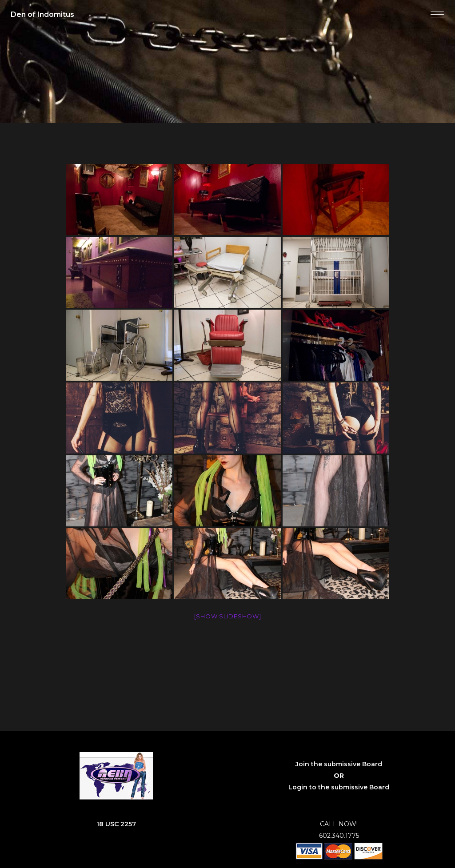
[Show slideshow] (228, 616)
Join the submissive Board (339, 764)
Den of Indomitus (42, 14)
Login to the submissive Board (339, 787)
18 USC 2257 (116, 824)
